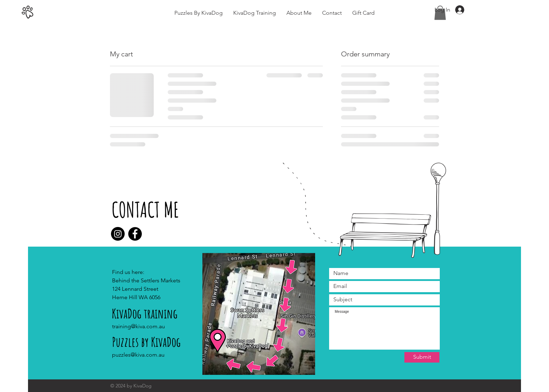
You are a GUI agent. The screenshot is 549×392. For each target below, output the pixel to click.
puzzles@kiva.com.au (138, 355)
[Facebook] (135, 234)
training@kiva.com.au (138, 326)
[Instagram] (118, 234)
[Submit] (422, 357)
